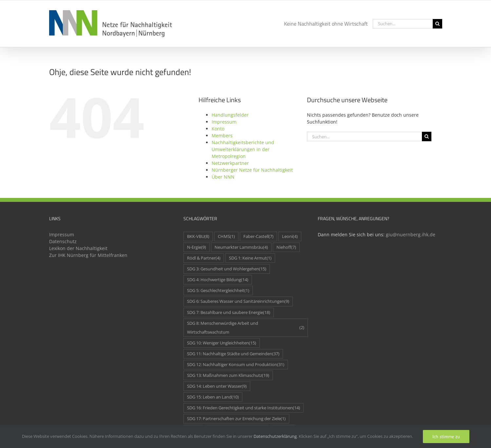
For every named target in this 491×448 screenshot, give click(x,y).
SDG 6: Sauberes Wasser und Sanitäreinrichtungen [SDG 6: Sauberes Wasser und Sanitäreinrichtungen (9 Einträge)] (238, 301)
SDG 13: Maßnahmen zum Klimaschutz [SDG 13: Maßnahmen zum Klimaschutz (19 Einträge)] (228, 375)
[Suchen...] (403, 24)
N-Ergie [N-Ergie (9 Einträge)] (197, 247)
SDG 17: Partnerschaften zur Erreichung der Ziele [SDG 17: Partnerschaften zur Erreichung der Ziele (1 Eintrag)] (236, 419)
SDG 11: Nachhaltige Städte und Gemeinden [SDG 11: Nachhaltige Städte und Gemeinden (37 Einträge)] (233, 354)
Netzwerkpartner (230, 163)
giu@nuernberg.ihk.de (411, 234)
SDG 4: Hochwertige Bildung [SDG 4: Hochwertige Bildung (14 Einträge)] (218, 280)
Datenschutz (63, 241)
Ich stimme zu (446, 437)
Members (222, 136)
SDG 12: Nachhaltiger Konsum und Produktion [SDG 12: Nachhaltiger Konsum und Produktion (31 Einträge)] (236, 365)
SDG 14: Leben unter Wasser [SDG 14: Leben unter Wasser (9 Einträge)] (217, 386)
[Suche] (437, 24)
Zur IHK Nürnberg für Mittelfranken (88, 255)
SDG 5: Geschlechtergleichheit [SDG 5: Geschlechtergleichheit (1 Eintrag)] (218, 291)
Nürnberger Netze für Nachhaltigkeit (252, 170)
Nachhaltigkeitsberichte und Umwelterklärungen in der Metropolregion (243, 149)
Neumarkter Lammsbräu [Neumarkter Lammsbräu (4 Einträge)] (241, 247)
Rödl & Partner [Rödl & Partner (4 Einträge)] (204, 258)
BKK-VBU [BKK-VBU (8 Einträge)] (198, 236)
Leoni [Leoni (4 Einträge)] (290, 236)
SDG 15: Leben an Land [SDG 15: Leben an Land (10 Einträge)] (213, 397)
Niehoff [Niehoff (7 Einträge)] (286, 247)
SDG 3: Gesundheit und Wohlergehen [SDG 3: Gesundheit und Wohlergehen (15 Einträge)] (227, 269)
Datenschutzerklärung (275, 436)
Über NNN (223, 177)
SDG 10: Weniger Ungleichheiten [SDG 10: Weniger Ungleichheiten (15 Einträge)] (222, 343)
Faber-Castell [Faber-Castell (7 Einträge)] (258, 236)
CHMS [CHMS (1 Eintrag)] (226, 236)
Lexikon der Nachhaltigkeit (78, 248)
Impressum (224, 122)
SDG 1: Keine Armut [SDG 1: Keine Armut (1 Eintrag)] (250, 258)
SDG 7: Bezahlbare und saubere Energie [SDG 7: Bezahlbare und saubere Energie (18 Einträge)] (229, 312)
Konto (218, 129)
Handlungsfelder (230, 115)
